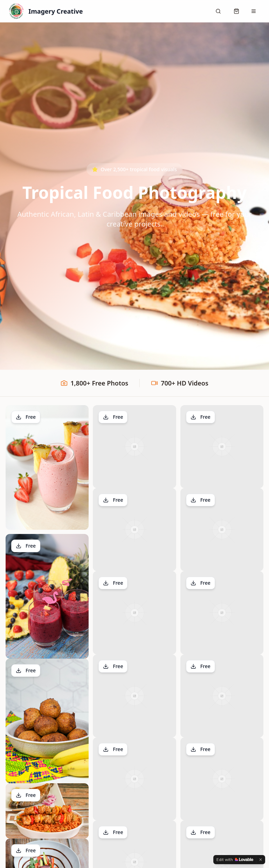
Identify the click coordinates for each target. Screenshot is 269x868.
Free (26, 417)
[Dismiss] (261, 860)
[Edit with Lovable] (235, 860)
